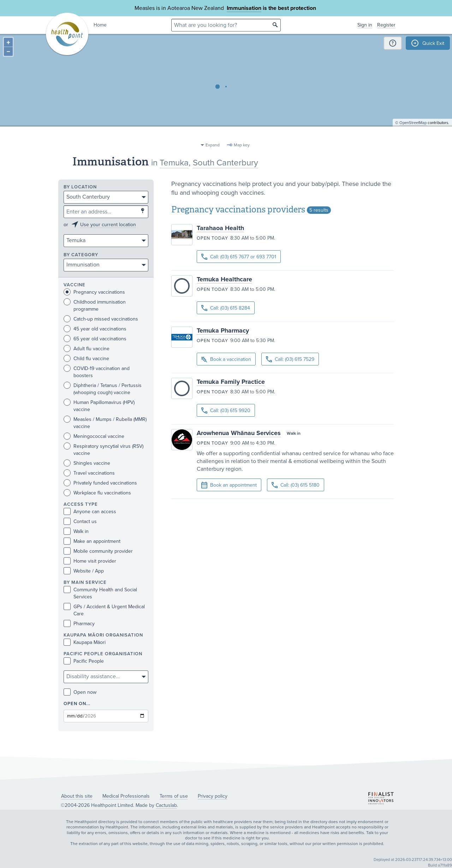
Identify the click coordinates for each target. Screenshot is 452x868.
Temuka (174, 163)
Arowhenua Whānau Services (239, 433)
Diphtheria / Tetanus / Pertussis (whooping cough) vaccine (103, 389)
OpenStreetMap (413, 136)
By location (80, 187)
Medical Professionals (126, 796)
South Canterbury (225, 163)
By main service (85, 583)
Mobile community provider (98, 551)
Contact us (80, 521)
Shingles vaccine (87, 463)
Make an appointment (92, 541)
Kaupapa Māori (85, 642)
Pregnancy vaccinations (94, 292)
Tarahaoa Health (220, 228)
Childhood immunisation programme (95, 305)
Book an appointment (229, 485)
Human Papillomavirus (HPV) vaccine (99, 406)
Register (386, 25)
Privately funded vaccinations (100, 483)
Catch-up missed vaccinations (101, 319)
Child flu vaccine (86, 359)
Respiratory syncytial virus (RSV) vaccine (103, 450)
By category (81, 255)
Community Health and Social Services (100, 593)
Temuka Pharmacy (223, 330)
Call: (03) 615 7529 (290, 359)
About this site (77, 796)
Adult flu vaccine (87, 349)
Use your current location (108, 225)
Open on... (77, 704)
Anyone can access (90, 512)
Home (100, 25)
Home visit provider (90, 561)
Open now (80, 692)
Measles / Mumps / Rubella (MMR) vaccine (105, 423)
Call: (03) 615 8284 (226, 308)
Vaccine (75, 285)
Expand (213, 145)
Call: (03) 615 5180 (296, 485)
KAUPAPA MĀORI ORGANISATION (103, 635)
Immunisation (244, 8)
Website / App (84, 571)
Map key (242, 145)
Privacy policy (213, 796)
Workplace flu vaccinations (97, 493)
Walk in (76, 531)
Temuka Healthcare (224, 279)
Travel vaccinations (89, 473)
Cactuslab (166, 805)
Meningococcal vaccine (94, 436)
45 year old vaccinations (95, 329)
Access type (81, 505)
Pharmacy (79, 624)
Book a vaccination (226, 360)
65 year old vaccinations (95, 339)
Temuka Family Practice (231, 382)
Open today (212, 238)
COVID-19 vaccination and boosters (97, 372)
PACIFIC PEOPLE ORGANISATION (103, 654)
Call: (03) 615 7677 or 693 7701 (239, 257)
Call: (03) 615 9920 (226, 410)
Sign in (365, 25)
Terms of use (174, 796)
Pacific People (84, 661)
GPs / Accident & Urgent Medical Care (104, 610)
